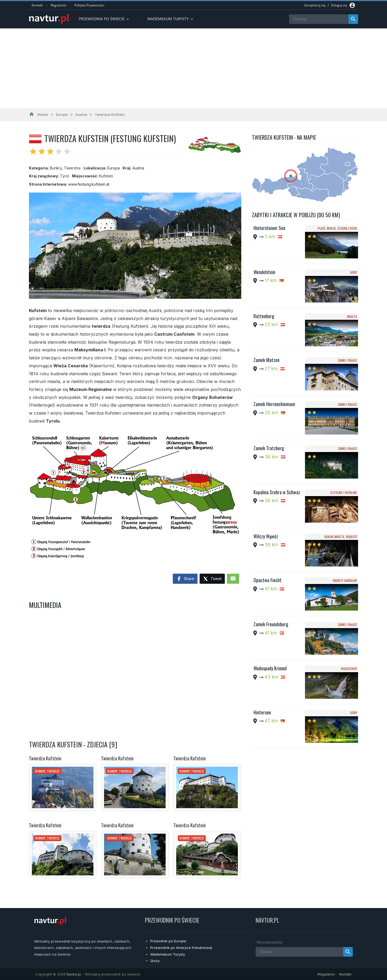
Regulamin (59, 5)
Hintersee (262, 712)
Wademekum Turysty (168, 954)
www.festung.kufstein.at (89, 184)
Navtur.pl (74, 974)
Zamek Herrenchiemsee (274, 404)
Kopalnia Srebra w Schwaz (277, 492)
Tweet (212, 579)
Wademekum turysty (171, 19)
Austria (138, 168)
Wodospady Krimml (270, 668)
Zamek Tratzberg (269, 448)
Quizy (155, 961)
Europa (113, 168)
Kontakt (37, 5)
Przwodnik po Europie (168, 941)
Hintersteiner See (269, 228)
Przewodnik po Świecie (104, 19)
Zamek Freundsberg (271, 624)
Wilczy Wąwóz (266, 536)
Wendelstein (264, 272)
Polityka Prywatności (89, 5)
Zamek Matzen (266, 360)
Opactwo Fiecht (268, 580)
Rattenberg (264, 316)
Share (185, 579)
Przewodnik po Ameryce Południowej (181, 948)
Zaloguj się (339, 5)
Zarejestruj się (315, 5)
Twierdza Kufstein (45, 758)
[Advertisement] (193, 68)
